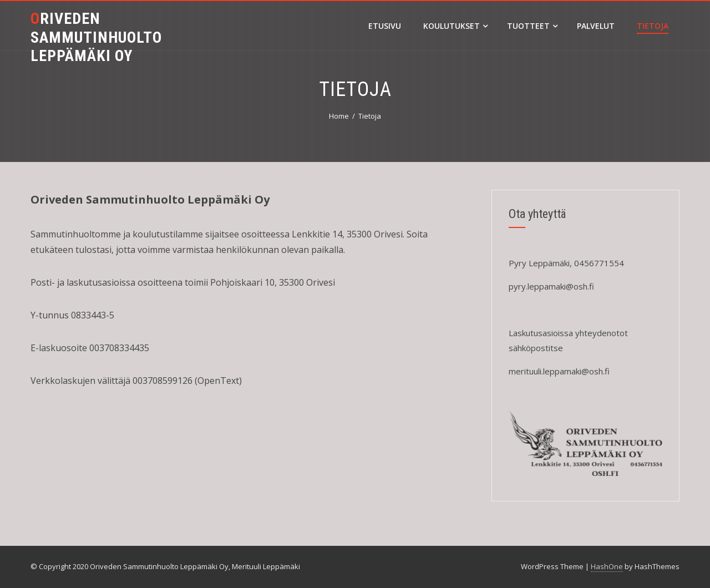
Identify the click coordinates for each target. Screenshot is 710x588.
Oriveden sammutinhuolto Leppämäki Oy (96, 37)
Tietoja (653, 26)
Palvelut (596, 26)
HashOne (607, 566)
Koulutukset (455, 26)
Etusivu (385, 26)
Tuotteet (532, 26)
